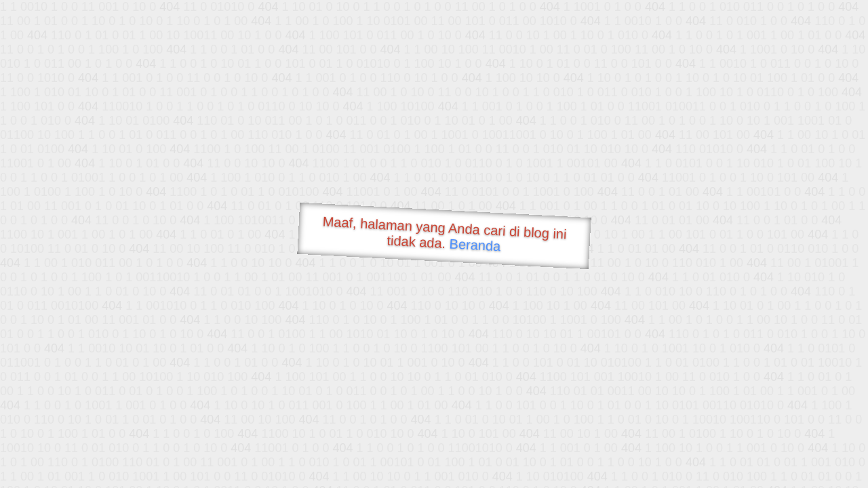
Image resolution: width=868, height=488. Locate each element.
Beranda (475, 245)
